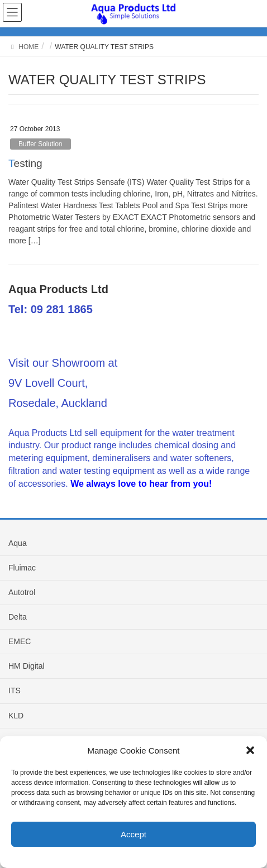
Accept (133, 834)
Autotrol (22, 592)
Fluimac (22, 568)
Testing (25, 163)
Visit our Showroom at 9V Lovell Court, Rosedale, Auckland (63, 383)
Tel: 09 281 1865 (51, 309)
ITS (15, 690)
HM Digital (27, 666)
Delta (18, 617)
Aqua (18, 543)
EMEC (20, 641)
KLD (16, 716)
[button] (250, 750)
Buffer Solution (40, 144)
